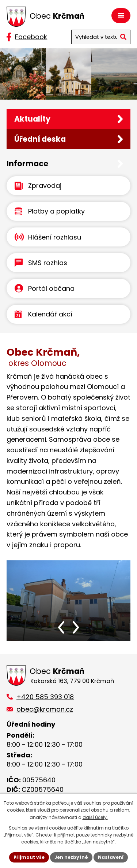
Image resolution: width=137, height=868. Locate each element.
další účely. (95, 817)
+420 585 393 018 (45, 697)
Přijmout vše (29, 857)
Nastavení (111, 857)
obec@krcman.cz (45, 709)
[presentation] (61, 627)
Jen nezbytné (71, 857)
